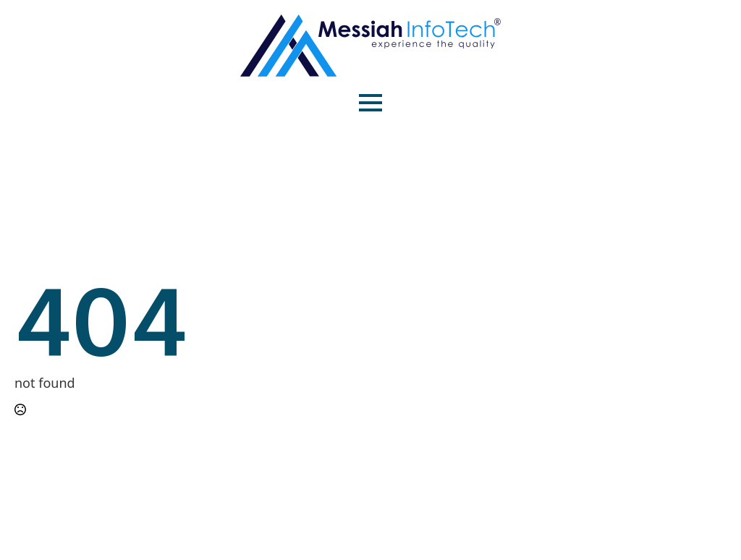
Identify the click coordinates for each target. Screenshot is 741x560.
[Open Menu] (370, 103)
